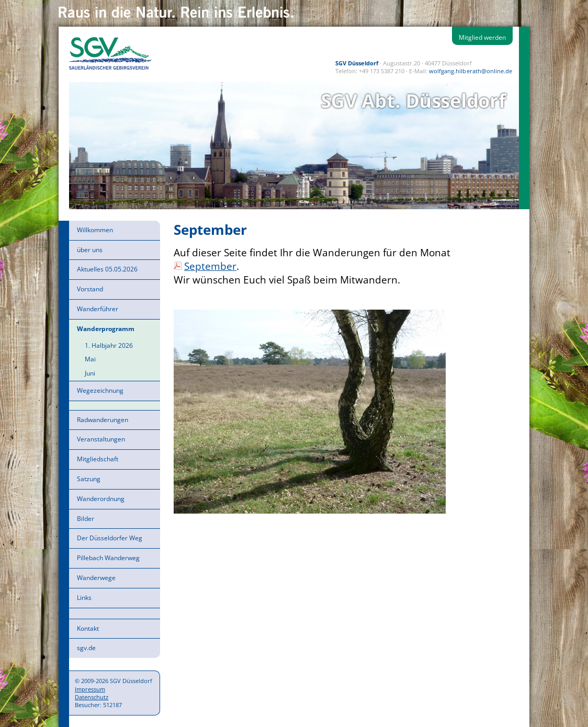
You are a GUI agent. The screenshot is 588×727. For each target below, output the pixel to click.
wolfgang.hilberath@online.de (471, 71)
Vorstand (90, 289)
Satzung (89, 479)
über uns (90, 250)
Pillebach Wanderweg (108, 558)
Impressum (90, 689)
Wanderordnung (101, 499)
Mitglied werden (482, 37)
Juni (90, 373)
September (210, 266)
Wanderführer (98, 309)
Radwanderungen (103, 420)
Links (84, 598)
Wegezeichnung (100, 390)
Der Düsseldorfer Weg (110, 538)
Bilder (86, 519)
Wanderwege (96, 578)
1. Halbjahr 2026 (109, 345)
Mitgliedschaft (98, 459)
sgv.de (86, 648)
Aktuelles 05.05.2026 (107, 269)
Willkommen (95, 230)
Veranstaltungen (101, 439)
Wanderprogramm (106, 329)
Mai (90, 359)
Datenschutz (92, 697)
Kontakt (88, 628)
